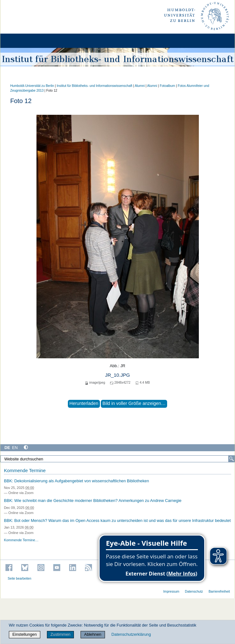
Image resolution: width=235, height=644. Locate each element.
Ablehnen (93, 634)
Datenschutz (194, 592)
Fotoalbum (167, 86)
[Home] (23, 41)
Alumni (140, 86)
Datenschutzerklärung (131, 634)
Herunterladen (84, 403)
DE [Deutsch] (7, 448)
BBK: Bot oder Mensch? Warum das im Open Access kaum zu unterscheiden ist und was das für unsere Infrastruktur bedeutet (117, 520)
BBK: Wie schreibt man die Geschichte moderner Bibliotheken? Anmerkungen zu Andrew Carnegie (93, 501)
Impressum (171, 592)
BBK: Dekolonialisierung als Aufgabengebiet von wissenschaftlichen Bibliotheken (76, 481)
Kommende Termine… (21, 540)
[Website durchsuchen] (117, 459)
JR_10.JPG (117, 375)
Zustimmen (60, 634)
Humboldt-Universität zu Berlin (32, 86)
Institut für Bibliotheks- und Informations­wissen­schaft (95, 86)
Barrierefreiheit (219, 592)
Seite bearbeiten (20, 579)
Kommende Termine (25, 471)
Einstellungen (25, 634)
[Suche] (232, 459)
